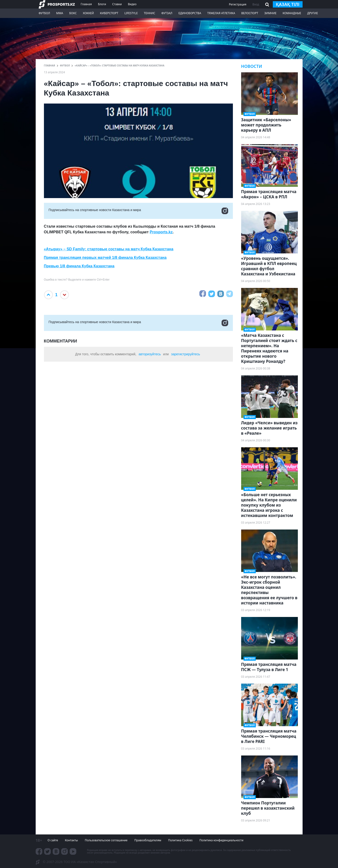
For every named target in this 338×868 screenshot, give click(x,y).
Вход (256, 4)
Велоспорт (250, 13)
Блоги (102, 4)
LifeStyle (131, 13)
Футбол (44, 13)
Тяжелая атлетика (221, 13)
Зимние (270, 13)
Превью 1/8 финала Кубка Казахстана (79, 266)
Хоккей (88, 13)
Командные (292, 13)
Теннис (150, 13)
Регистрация (238, 4)
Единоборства (190, 13)
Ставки (117, 4)
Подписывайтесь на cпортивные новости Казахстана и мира (138, 211)
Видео (132, 4)
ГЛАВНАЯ (50, 65)
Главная (86, 4)
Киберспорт (109, 13)
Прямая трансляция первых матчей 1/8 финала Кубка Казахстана (105, 258)
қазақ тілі (288, 4)
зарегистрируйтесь (186, 354)
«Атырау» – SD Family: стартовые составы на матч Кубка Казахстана (109, 249)
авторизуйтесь (150, 354)
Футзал (167, 13)
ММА (60, 13)
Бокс (73, 13)
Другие (313, 13)
